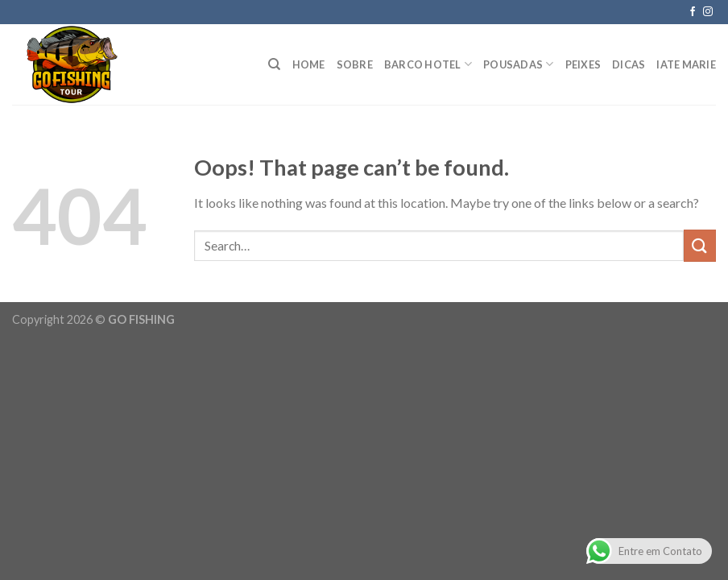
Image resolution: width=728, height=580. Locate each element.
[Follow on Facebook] (693, 12)
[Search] (274, 64)
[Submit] (700, 245)
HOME (309, 64)
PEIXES (583, 64)
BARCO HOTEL (428, 64)
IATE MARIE (686, 64)
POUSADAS (519, 64)
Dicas (629, 64)
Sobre (355, 64)
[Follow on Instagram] (708, 12)
